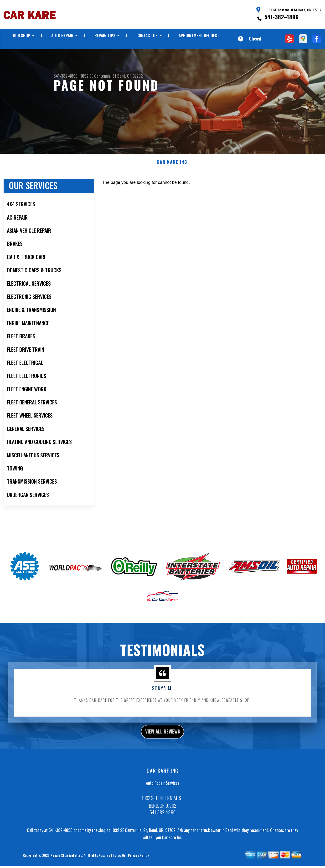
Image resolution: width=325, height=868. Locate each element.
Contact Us (147, 35)
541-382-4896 (281, 17)
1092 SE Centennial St (98, 76)
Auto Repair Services (163, 799)
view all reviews (162, 747)
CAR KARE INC (172, 176)
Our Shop (22, 35)
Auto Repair (62, 35)
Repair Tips (105, 35)
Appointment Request (199, 35)
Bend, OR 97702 (130, 76)
